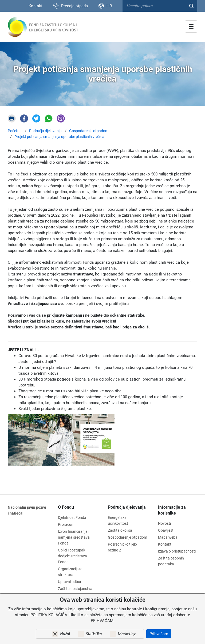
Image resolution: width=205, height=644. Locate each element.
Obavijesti (166, 530)
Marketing (127, 634)
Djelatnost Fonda (72, 517)
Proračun (66, 524)
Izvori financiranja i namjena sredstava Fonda (74, 537)
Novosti (164, 523)
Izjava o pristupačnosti (177, 551)
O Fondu (66, 507)
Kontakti (165, 544)
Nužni (65, 634)
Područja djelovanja (127, 507)
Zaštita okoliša (120, 530)
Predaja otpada (74, 6)
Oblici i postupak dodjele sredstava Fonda (72, 556)
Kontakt (36, 6)
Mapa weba (168, 537)
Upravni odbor (70, 582)
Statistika (94, 634)
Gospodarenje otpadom (127, 537)
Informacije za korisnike (172, 510)
